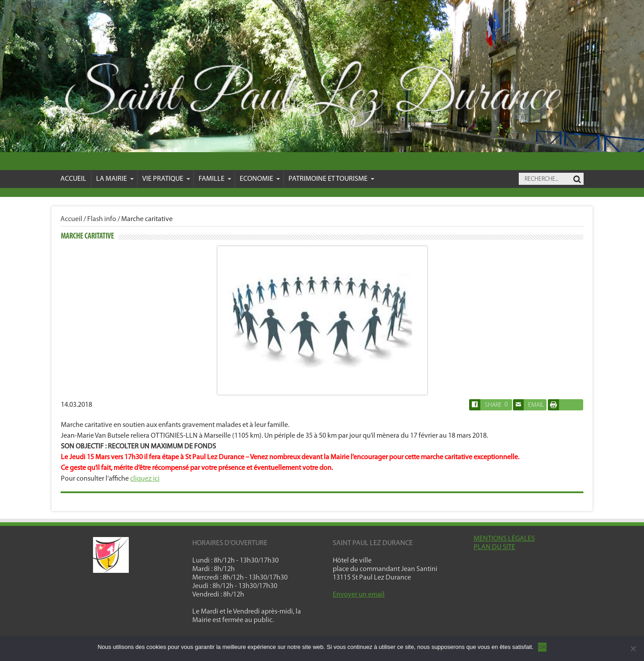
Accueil (73, 179)
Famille (215, 179)
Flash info (102, 219)
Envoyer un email (359, 595)
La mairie (115, 179)
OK (542, 647)
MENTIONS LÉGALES (504, 539)
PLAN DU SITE (494, 547)
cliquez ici (145, 479)
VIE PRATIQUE (166, 179)
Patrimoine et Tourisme (331, 179)
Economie (260, 179)
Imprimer (563, 405)
